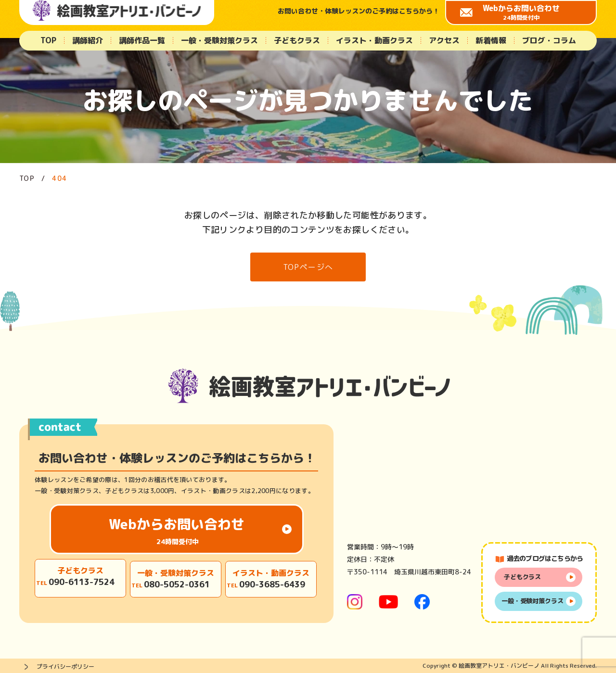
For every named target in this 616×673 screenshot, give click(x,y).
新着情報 (491, 40)
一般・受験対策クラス (219, 40)
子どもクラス (297, 40)
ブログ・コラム (549, 40)
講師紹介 (88, 40)
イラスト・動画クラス (374, 40)
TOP (48, 40)
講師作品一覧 (142, 40)
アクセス (444, 40)
